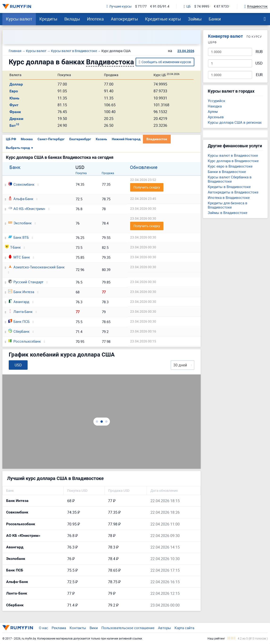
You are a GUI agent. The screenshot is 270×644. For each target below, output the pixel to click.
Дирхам (16, 119)
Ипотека (95, 19)
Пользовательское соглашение (128, 628)
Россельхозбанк (25, 341)
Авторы (164, 628)
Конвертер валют (225, 36)
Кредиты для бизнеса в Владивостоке (228, 205)
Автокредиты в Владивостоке (233, 192)
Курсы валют (19, 19)
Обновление (144, 167)
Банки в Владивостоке (227, 172)
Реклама (59, 628)
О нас (44, 628)
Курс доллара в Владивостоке (233, 161)
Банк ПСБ (19, 321)
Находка (215, 106)
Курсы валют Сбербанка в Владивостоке (230, 179)
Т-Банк (13, 247)
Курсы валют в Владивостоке (233, 155)
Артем (213, 111)
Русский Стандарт (26, 282)
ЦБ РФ (11, 139)
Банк (15, 167)
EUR (259, 75)
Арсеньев (216, 117)
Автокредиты (124, 19)
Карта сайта (184, 628)
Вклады (72, 19)
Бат (14, 125)
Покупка (81, 173)
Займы (195, 19)
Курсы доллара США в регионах (235, 122)
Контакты (78, 628)
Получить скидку (147, 187)
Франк (15, 112)
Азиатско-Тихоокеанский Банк (36, 267)
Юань (14, 98)
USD (259, 63)
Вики (94, 628)
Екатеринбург (80, 139)
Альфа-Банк (21, 199)
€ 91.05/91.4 (160, 6)
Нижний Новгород (126, 139)
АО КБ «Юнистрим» (27, 209)
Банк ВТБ (19, 237)
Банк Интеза (21, 292)
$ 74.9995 (202, 6)
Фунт (14, 105)
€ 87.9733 (221, 6)
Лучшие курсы (119, 6)
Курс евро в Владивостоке (230, 166)
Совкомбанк (21, 184)
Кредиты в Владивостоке (229, 187)
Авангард (19, 302)
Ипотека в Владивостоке (229, 197)
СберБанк (19, 331)
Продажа (108, 173)
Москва (27, 139)
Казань (101, 139)
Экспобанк (20, 223)
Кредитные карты (163, 19)
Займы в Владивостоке (228, 213)
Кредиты (48, 19)
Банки (215, 19)
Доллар (16, 84)
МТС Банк (19, 257)
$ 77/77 (141, 6)
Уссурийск (216, 101)
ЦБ (187, 7)
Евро (14, 91)
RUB (259, 52)
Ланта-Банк (20, 312)
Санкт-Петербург (51, 139)
